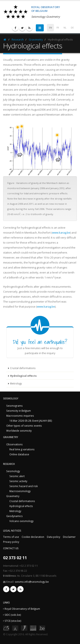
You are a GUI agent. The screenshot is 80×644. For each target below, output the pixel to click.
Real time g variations (22, 449)
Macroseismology (20, 491)
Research (18, 39)
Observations (14, 444)
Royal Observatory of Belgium (22, 609)
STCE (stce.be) (13, 621)
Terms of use (11, 537)
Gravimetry (36, 39)
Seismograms (14, 406)
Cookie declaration (33, 537)
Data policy (54, 537)
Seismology (13, 471)
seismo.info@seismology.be (32, 582)
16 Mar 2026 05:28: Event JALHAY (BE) (31, 421)
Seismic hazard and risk (24, 486)
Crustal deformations (23, 368)
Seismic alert (17, 476)
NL (65, 28)
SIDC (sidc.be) (13, 615)
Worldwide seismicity (19, 431)
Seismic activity (18, 481)
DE (72, 28)
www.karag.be (61, 233)
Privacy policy (11, 542)
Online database (19, 454)
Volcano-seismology (21, 521)
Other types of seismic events (24, 426)
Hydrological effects (23, 376)
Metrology (16, 383)
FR (58, 28)
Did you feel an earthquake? (40, 342)
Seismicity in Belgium (19, 411)
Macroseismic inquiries (20, 416)
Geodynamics (14, 516)
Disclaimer (69, 537)
